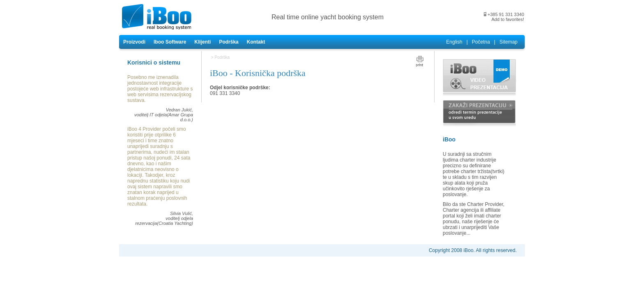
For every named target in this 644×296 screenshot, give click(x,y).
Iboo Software (170, 42)
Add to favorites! (508, 19)
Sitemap (508, 42)
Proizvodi (134, 42)
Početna (481, 42)
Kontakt (256, 42)
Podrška (229, 42)
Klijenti (202, 42)
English (454, 42)
